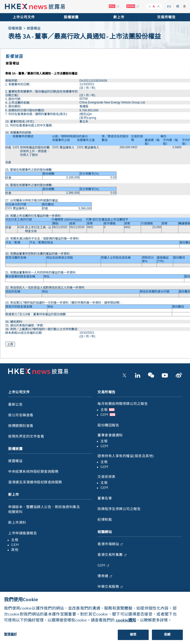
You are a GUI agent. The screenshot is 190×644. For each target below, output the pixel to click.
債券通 (103, 576)
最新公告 (15, 405)
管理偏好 (11, 638)
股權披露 (71, 17)
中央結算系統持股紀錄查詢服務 (33, 472)
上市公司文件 (24, 17)
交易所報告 (166, 17)
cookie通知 (126, 624)
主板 (15, 540)
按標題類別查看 (21, 426)
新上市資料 (17, 523)
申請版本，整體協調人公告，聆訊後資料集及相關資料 (44, 509)
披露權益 (15, 461)
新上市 (119, 17)
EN (169, 6)
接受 (133, 638)
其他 (15, 550)
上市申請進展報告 (23, 533)
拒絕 (167, 638)
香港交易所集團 (110, 555)
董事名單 (105, 498)
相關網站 (105, 532)
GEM (15, 545)
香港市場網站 (108, 544)
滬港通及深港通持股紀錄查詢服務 (35, 482)
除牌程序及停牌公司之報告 (119, 509)
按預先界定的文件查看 (26, 436)
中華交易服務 (108, 587)
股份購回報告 (108, 425)
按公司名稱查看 (21, 415)
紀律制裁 (105, 520)
